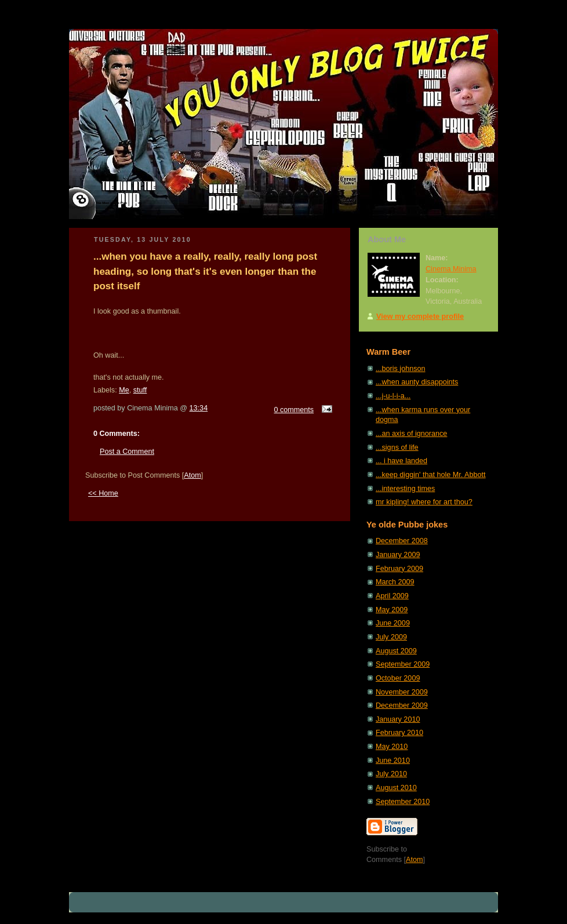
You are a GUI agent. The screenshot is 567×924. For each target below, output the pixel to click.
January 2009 (398, 555)
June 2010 (393, 761)
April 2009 (392, 596)
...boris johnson (401, 369)
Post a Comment (127, 452)
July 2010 (391, 774)
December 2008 (402, 541)
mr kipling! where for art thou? (424, 502)
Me (124, 390)
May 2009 (392, 610)
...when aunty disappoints (417, 382)
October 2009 (398, 678)
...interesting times (405, 489)
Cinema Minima (451, 269)
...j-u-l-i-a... (393, 396)
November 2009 (402, 692)
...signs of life (397, 448)
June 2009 (393, 623)
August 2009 (396, 651)
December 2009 (402, 705)
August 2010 (396, 788)
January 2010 (398, 719)
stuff (140, 390)
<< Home (103, 493)
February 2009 (399, 569)
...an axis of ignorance (411, 434)
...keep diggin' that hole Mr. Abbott (431, 475)
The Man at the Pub (111, 203)
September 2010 (403, 802)
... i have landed (401, 461)
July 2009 (391, 637)
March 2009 (395, 582)
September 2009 (403, 664)
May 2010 (392, 747)
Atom (192, 475)
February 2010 (399, 733)
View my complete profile (420, 317)
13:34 (199, 408)
